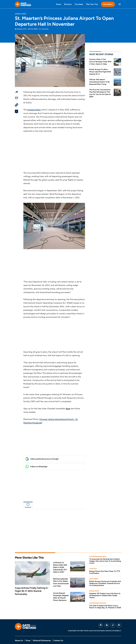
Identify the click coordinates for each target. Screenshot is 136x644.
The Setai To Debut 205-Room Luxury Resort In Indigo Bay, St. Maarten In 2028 (105, 598)
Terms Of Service (34, 636)
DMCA (60, 636)
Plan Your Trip (92, 4)
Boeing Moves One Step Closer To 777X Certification (105, 563)
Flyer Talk (93, 560)
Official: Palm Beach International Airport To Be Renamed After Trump (99, 82)
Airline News (94, 582)
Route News (94, 570)
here (68, 408)
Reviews (68, 4)
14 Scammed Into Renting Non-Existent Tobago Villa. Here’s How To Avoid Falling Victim (105, 552)
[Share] (17, 92)
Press (28, 631)
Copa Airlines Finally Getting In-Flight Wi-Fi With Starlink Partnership (32, 582)
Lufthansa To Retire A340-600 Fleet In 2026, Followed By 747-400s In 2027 (60, 558)
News (59, 4)
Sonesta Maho (34, 109)
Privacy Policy (20, 636)
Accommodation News (98, 547)
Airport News (21, 14)
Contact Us (58, 631)
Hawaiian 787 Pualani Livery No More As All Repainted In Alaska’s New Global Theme (105, 586)
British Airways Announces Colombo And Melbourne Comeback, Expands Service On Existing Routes (105, 574)
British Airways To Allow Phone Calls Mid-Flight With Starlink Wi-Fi (100, 72)
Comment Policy (49, 636)
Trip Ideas (79, 4)
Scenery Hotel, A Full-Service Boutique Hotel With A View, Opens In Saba (100, 62)
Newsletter (108, 4)
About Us (19, 631)
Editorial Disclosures (42, 631)
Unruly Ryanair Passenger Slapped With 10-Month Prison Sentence (61, 588)
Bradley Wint (22, 29)
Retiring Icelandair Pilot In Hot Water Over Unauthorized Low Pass (61, 573)
